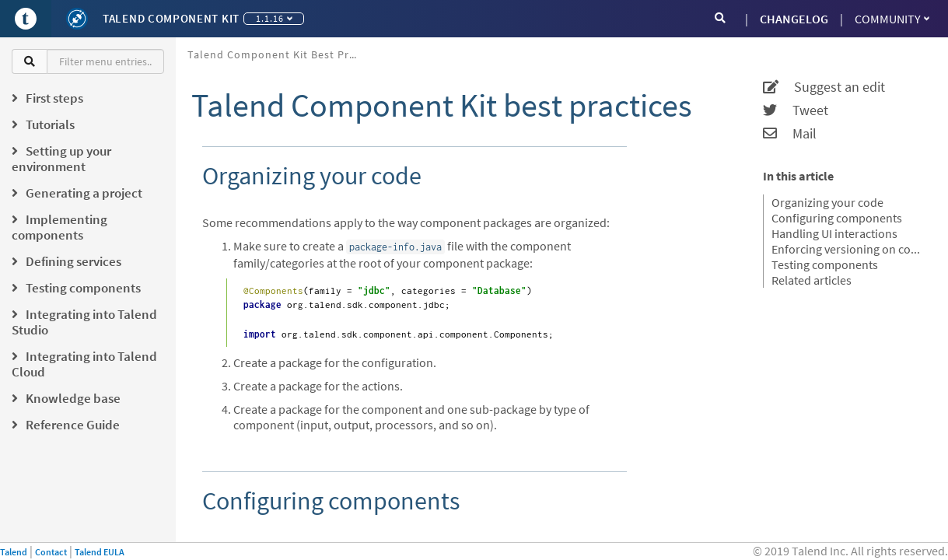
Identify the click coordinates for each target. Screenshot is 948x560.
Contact (51, 552)
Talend (14, 552)
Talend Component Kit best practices (279, 54)
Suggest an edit (824, 87)
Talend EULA (100, 552)
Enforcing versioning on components (850, 249)
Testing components (825, 264)
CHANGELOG (794, 19)
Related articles (812, 280)
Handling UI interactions (834, 233)
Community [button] (892, 19)
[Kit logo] (77, 19)
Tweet (796, 110)
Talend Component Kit (171, 18)
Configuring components (837, 218)
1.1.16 (274, 18)
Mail (790, 134)
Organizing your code (827, 202)
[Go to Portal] (26, 19)
